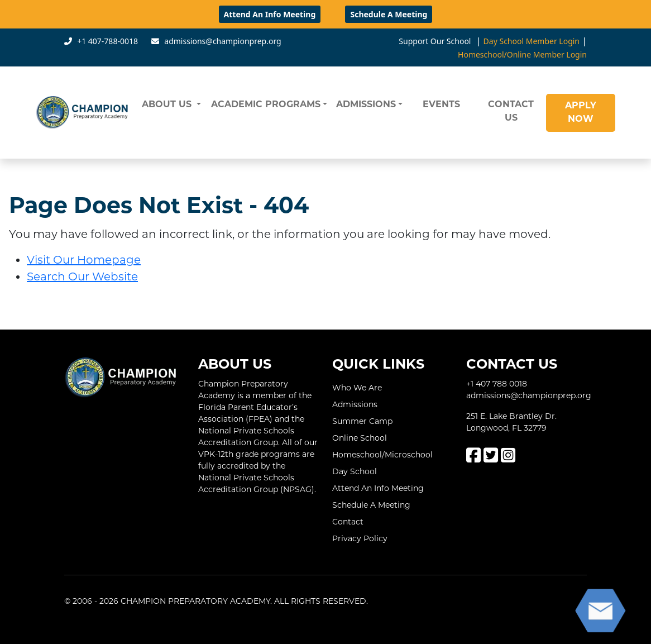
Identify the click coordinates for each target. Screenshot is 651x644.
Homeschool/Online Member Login (522, 54)
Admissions (355, 404)
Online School (360, 438)
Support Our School (435, 41)
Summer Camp (362, 421)
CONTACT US (511, 112)
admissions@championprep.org (222, 41)
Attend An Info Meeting (270, 14)
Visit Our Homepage (84, 260)
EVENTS (441, 105)
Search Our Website (82, 276)
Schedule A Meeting (389, 14)
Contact (348, 522)
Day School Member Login (532, 41)
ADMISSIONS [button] (366, 105)
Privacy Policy (360, 538)
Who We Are (357, 388)
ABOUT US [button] (168, 105)
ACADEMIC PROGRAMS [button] (266, 105)
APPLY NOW (581, 113)
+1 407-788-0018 (107, 41)
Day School (355, 471)
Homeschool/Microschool (382, 455)
